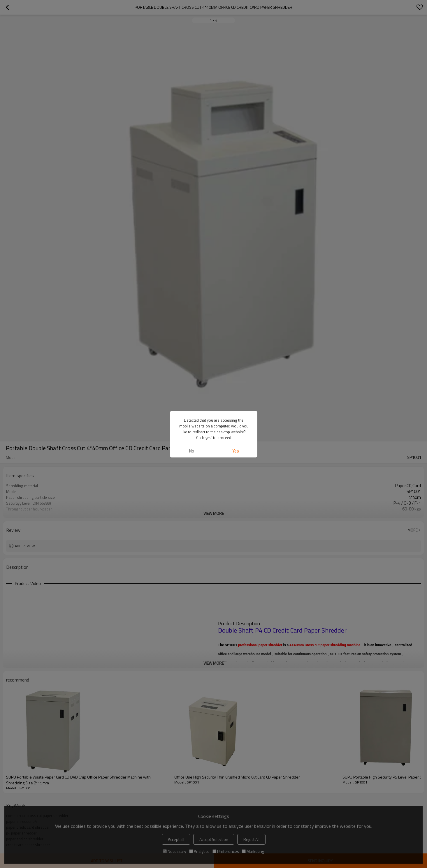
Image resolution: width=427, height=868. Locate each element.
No (192, 451)
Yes (235, 451)
